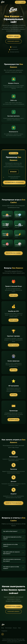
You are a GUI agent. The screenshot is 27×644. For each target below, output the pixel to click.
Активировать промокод (14, 182)
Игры (19, 628)
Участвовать (13, 345)
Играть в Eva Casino (13, 606)
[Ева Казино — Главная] (3, 2)
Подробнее (13, 320)
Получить (13, 295)
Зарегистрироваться (14, 503)
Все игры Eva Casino (13, 253)
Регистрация (20, 2)
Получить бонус (13, 41)
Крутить (14, 370)
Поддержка (4, 631)
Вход (3, 628)
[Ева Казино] (3, 625)
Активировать (13, 420)
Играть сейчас (14, 36)
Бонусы (15, 628)
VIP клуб (14, 395)
